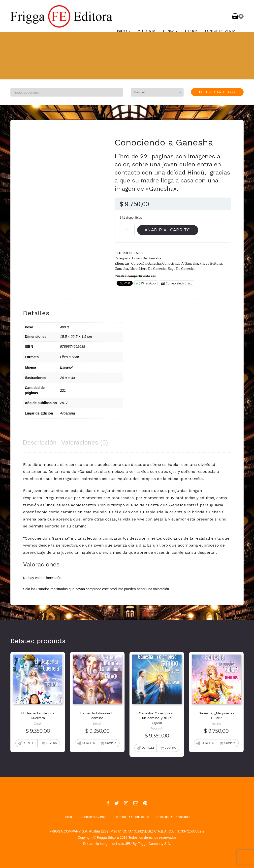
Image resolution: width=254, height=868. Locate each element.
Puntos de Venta (220, 31)
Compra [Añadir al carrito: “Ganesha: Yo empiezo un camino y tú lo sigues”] (170, 748)
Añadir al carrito (168, 230)
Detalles (29, 743)
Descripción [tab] (40, 442)
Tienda (170, 31)
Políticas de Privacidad (173, 817)
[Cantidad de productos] (127, 230)
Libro (134, 268)
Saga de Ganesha (181, 268)
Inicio (124, 31)
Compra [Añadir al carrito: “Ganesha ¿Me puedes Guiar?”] (230, 743)
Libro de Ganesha (153, 268)
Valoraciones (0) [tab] (85, 442)
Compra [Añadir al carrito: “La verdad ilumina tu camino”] (111, 743)
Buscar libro (217, 92)
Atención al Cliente (93, 817)
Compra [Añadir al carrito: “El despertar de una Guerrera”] (51, 743)
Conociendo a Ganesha (180, 263)
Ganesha (121, 268)
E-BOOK (191, 31)
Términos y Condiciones (131, 817)
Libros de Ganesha (146, 258)
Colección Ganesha (146, 263)
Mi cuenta (146, 31)
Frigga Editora (211, 263)
